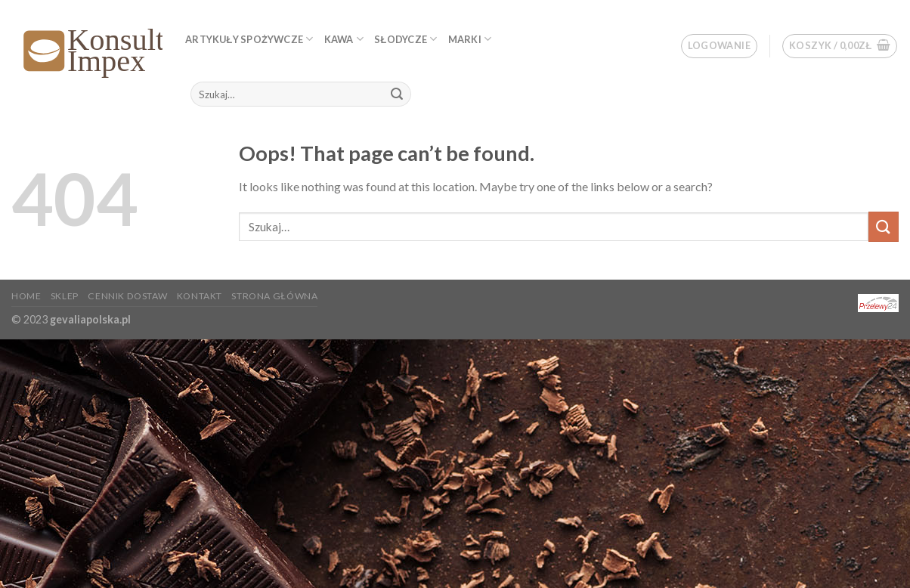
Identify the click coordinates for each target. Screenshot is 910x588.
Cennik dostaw (127, 296)
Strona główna (274, 296)
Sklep (65, 296)
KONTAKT (200, 296)
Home (26, 296)
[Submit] (397, 94)
